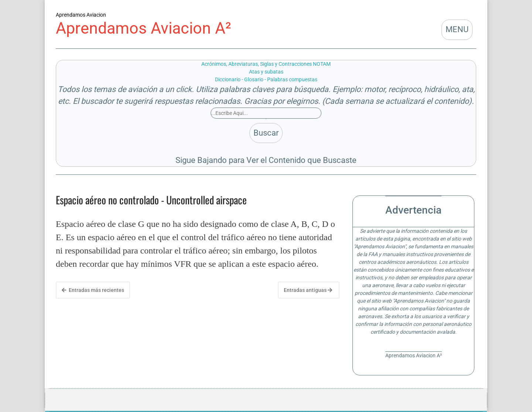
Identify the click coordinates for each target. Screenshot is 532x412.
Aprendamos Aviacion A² (144, 28)
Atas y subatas (266, 72)
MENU (457, 29)
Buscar (266, 133)
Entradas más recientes (93, 290)
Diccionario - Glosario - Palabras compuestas (266, 79)
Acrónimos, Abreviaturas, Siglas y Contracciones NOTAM (266, 64)
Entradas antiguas (308, 290)
